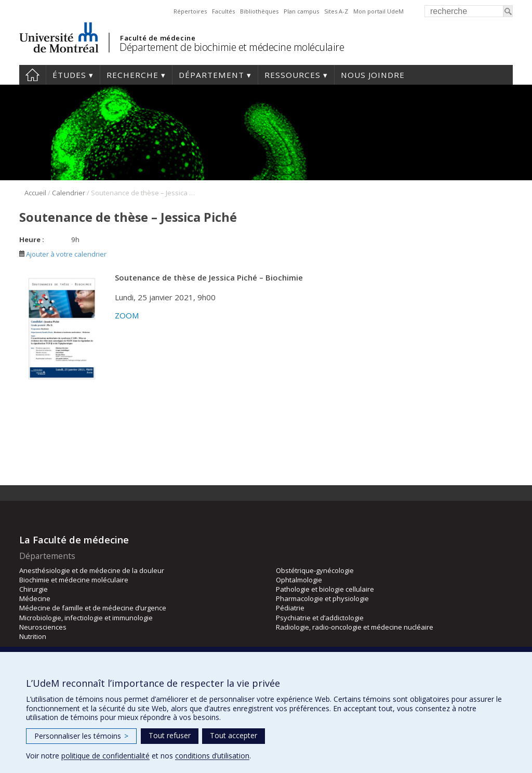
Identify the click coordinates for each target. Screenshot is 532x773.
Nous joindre (373, 75)
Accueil (32, 75)
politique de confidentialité (105, 756)
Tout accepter (234, 735)
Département (211, 75)
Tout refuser (170, 735)
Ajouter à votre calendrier (63, 254)
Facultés (223, 11)
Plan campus (301, 11)
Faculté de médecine (158, 38)
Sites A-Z (336, 11)
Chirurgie (34, 589)
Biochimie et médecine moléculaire (74, 580)
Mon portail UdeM (378, 11)
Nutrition (33, 636)
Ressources (292, 75)
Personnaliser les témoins (81, 736)
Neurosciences (43, 627)
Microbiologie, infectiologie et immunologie (86, 618)
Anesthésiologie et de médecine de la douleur (92, 570)
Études (69, 75)
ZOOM (127, 315)
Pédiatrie (290, 608)
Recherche (132, 75)
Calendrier (69, 193)
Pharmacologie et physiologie (322, 598)
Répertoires (190, 11)
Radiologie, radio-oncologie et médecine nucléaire (355, 627)
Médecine (35, 598)
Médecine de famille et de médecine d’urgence (93, 608)
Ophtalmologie (299, 580)
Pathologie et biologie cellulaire (325, 589)
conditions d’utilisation (212, 756)
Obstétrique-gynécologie (315, 570)
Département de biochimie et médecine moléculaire (232, 47)
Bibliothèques (259, 11)
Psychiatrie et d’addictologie (320, 618)
